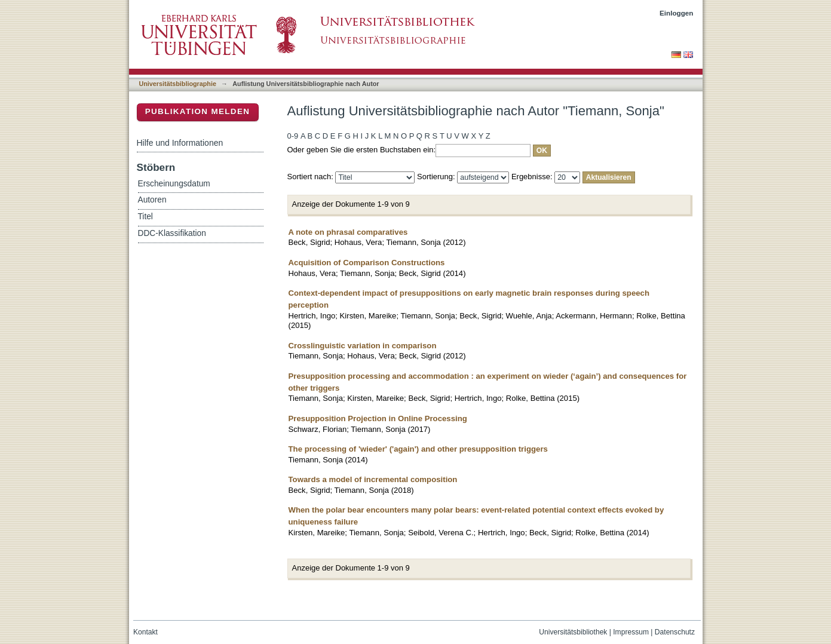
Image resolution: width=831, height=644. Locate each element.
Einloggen (677, 13)
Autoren (152, 200)
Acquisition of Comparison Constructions (367, 263)
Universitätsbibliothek (573, 632)
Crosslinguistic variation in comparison (363, 346)
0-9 (293, 136)
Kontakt (145, 632)
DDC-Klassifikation (172, 233)
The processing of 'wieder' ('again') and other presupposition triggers (418, 449)
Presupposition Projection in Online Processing (378, 418)
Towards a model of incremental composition (373, 479)
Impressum (631, 632)
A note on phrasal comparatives (348, 232)
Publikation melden (198, 111)
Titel (145, 217)
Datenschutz (675, 632)
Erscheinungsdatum (174, 184)
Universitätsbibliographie (178, 84)
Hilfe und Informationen (180, 143)
